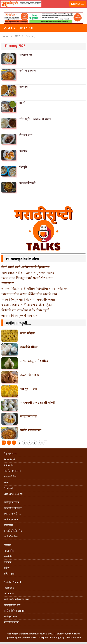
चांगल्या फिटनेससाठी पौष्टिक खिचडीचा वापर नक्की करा (35, 289)
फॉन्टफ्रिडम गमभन (11, 622)
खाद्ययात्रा (7, 562)
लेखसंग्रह (7, 545)
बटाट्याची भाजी (27, 183)
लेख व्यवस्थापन (10, 454)
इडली (22, 103)
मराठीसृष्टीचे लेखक (11, 502)
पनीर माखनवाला (28, 71)
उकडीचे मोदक (29, 347)
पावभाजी (24, 87)
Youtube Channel (12, 582)
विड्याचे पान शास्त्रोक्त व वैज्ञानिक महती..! (26, 310)
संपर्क (6, 482)
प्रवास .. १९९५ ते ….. (12, 514)
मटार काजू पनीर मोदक (35, 361)
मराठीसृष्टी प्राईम (10, 616)
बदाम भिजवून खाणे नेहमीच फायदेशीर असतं (28, 299)
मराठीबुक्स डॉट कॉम (12, 605)
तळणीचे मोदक (30, 375)
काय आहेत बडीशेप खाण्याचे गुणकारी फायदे (28, 272)
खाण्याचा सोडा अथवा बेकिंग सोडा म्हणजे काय (29, 294)
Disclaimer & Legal (13, 494)
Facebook (9, 588)
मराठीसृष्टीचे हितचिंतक (13, 508)
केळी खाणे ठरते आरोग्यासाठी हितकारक (25, 267)
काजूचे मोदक (29, 388)
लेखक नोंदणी (9, 459)
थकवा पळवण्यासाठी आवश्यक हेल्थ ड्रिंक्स (27, 305)
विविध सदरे (8, 525)
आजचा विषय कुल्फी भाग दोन (19, 315)
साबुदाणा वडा (26, 55)
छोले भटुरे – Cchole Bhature (35, 119)
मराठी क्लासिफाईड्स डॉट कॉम (16, 599)
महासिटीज (8, 556)
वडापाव (23, 151)
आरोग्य (7, 568)
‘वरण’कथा (8, 283)
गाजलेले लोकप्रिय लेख (13, 531)
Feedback (9, 488)
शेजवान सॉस (26, 135)
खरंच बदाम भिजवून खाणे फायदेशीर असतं (27, 278)
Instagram (9, 593)
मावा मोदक (27, 333)
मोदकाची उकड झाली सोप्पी (38, 402)
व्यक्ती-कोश (9, 551)
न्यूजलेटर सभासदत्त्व (12, 471)
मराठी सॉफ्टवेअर (11, 537)
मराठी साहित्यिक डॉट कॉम (14, 611)
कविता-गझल (9, 574)
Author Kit (9, 465)
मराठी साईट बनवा (11, 519)
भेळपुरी (23, 167)
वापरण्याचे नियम (10, 477)
